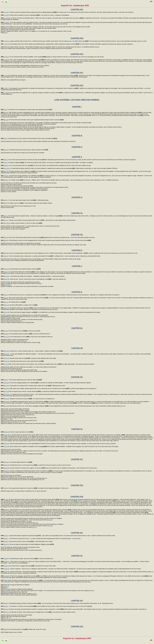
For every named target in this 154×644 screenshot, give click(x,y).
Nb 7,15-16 (7, 223)
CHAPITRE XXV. (77, 73)
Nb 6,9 (6, 203)
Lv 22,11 (6, 12)
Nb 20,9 (6, 559)
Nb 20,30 (6, 576)
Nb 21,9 (6, 609)
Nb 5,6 (6, 160)
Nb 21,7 (6, 606)
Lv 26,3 (6, 88)
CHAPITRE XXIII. (77, 38)
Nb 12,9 (6, 334)
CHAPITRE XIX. (77, 533)
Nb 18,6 (6, 499)
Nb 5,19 (6, 176)
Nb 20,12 (6, 562)
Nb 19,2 (6, 536)
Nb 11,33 (6, 312)
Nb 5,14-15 (7, 168)
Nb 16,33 (6, 465)
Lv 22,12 (6, 15)
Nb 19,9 (6, 541)
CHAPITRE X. (77, 266)
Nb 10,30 (6, 279)
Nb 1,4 (6, 110)
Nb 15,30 (6, 444)
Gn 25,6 (29, 521)
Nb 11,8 (6, 302)
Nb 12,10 (6, 337)
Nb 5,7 (6, 163)
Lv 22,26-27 (7, 18)
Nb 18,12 (6, 510)
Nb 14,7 (6, 380)
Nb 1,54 (6, 120)
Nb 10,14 (6, 269)
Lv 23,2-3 (7, 41)
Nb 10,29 (6, 276)
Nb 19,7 (6, 539)
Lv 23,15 (6, 44)
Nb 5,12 (6, 165)
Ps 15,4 (50, 526)
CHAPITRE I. (77, 107)
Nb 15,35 (6, 447)
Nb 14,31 (6, 402)
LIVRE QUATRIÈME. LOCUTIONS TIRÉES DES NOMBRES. (77, 100)
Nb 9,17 (6, 256)
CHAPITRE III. (77, 136)
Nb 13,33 (6, 361)
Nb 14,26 (6, 394)
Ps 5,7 (34, 527)
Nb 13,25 (6, 354)
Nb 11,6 (6, 298)
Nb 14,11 (6, 386)
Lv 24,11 (6, 57)
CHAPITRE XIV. (77, 377)
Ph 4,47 (50, 520)
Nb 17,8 (6, 488)
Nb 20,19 (6, 572)
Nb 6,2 (6, 200)
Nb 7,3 (6, 216)
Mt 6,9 (6, 33)
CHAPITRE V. (77, 157)
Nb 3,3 (6, 138)
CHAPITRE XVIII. (77, 497)
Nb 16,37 (6, 471)
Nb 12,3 (6, 331)
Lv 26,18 (6, 93)
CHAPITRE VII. (77, 213)
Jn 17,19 (6, 586)
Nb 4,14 (6, 150)
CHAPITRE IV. (77, 147)
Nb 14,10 (6, 383)
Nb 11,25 (6, 308)
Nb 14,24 (6, 389)
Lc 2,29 (33, 594)
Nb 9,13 (6, 253)
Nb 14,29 (6, 399)
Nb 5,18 (6, 171)
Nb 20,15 (6, 566)
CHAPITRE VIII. (77, 235)
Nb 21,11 (6, 612)
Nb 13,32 (6, 358)
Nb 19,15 (6, 544)
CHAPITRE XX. (77, 556)
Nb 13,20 (6, 351)
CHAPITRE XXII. (77, 10)
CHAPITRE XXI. (77, 601)
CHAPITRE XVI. (77, 459)
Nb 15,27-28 (7, 435)
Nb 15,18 (6, 432)
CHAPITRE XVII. (77, 485)
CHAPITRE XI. (77, 292)
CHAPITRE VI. (77, 197)
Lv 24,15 (6, 60)
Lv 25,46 (6, 76)
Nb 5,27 (6, 180)
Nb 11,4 (6, 295)
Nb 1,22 (6, 113)
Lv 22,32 (6, 22)
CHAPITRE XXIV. (77, 54)
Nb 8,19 (6, 237)
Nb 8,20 (6, 240)
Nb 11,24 (6, 305)
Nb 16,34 (6, 468)
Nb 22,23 (6, 629)
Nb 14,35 (6, 406)
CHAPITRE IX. (77, 250)
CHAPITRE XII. (77, 328)
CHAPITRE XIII (77, 348)
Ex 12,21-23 (7, 285)
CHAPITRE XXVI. (77, 85)
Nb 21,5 (6, 603)
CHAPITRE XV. (77, 429)
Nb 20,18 (6, 569)
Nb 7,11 (6, 220)
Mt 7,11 (35, 523)
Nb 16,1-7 (7, 462)
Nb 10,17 (6, 272)
